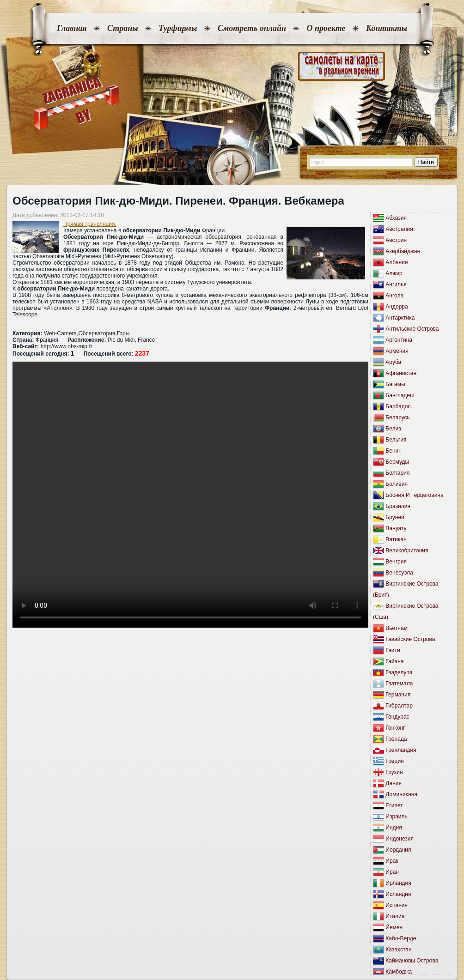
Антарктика (400, 318)
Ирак (392, 861)
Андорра (397, 307)
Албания (397, 262)
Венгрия (396, 562)
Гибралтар (399, 706)
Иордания (398, 850)
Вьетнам (397, 628)
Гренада (396, 739)
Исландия (398, 894)
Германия (398, 695)
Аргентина (399, 340)
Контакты (387, 28)
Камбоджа (399, 972)
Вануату (396, 528)
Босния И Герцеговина (414, 495)
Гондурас (397, 717)
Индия (394, 828)
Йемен (394, 927)
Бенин (394, 451)
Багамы (395, 384)
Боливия (397, 484)
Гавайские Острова (410, 639)
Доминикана (401, 794)
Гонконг (395, 728)
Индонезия (400, 839)
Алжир (394, 273)
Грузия (394, 772)
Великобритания (407, 550)
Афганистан (401, 373)
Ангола (394, 296)
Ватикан (396, 539)
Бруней (395, 517)
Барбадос (398, 406)
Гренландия (401, 750)
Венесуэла (399, 573)
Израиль (396, 817)
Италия (395, 916)
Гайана (394, 661)
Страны (123, 28)
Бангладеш (400, 395)
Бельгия (396, 440)
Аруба (393, 362)
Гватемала (399, 684)
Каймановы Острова (412, 961)
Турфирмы (178, 28)
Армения (397, 351)
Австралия (399, 229)
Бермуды (397, 462)
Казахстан (398, 950)
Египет (394, 805)
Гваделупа (399, 672)
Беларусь (397, 417)
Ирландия (398, 883)
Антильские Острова (412, 329)
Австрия (396, 240)
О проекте (326, 28)
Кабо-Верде (401, 938)
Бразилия (398, 506)
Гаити (393, 650)
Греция (394, 761)
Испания (397, 905)
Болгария (397, 473)
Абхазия (396, 218)
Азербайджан (403, 251)
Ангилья (396, 284)
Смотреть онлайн (252, 28)
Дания (394, 783)
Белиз (393, 429)
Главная (72, 28)
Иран (392, 872)
